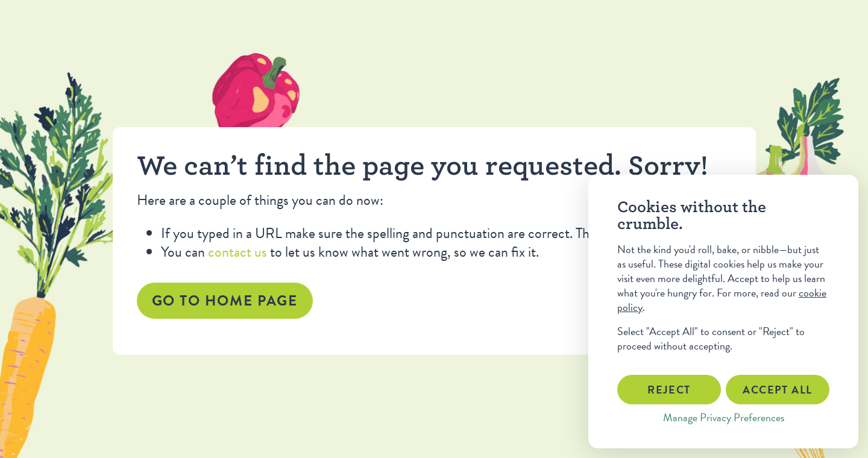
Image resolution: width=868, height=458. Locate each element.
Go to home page (225, 301)
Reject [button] (669, 390)
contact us (237, 252)
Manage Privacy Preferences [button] (724, 417)
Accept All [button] (777, 390)
